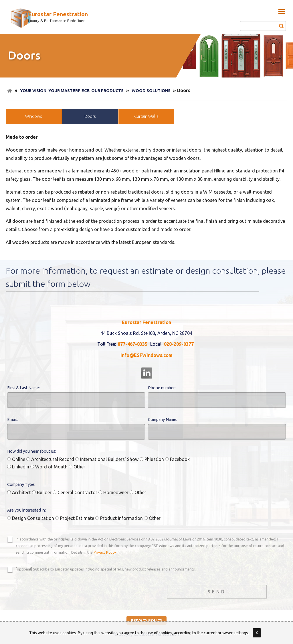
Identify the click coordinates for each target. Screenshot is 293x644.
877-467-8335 (132, 344)
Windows (34, 116)
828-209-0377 (179, 344)
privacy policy (146, 620)
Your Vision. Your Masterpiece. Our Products (72, 91)
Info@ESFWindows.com (146, 355)
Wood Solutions (151, 91)
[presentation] (51, 590)
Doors (90, 116)
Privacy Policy (105, 552)
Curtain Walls (146, 116)
